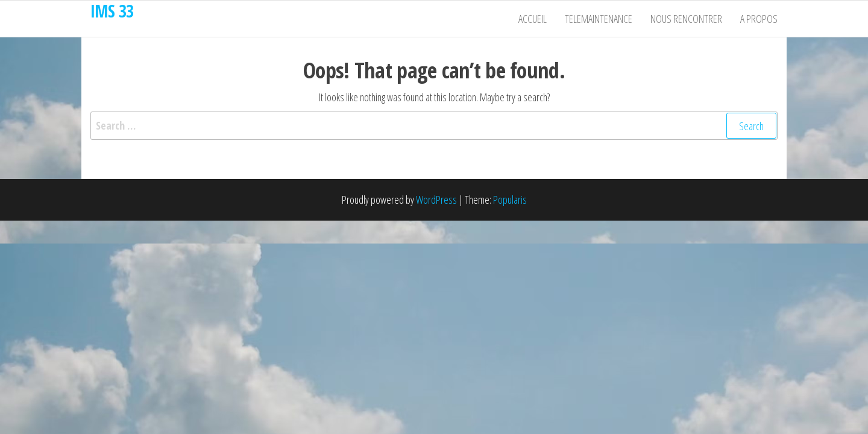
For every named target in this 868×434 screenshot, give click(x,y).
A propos (759, 19)
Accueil (533, 19)
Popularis (510, 200)
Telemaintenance (599, 19)
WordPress (436, 200)
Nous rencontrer (686, 19)
